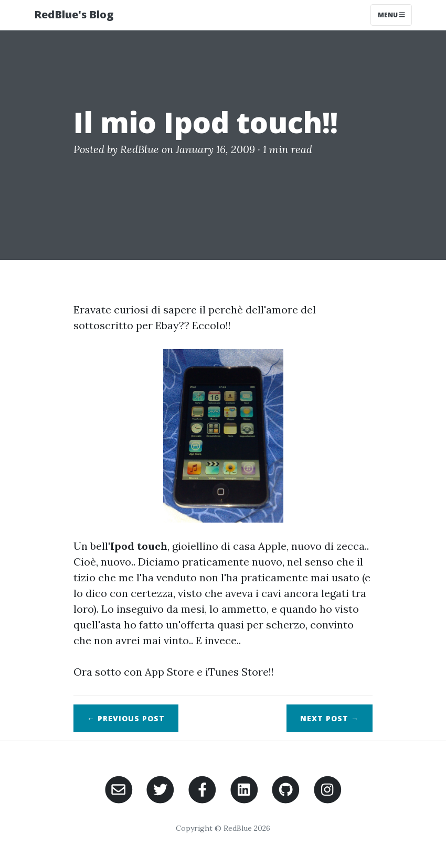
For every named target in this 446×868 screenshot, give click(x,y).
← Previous (126, 718)
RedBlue (140, 149)
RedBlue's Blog (74, 14)
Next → (330, 718)
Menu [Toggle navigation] (391, 15)
